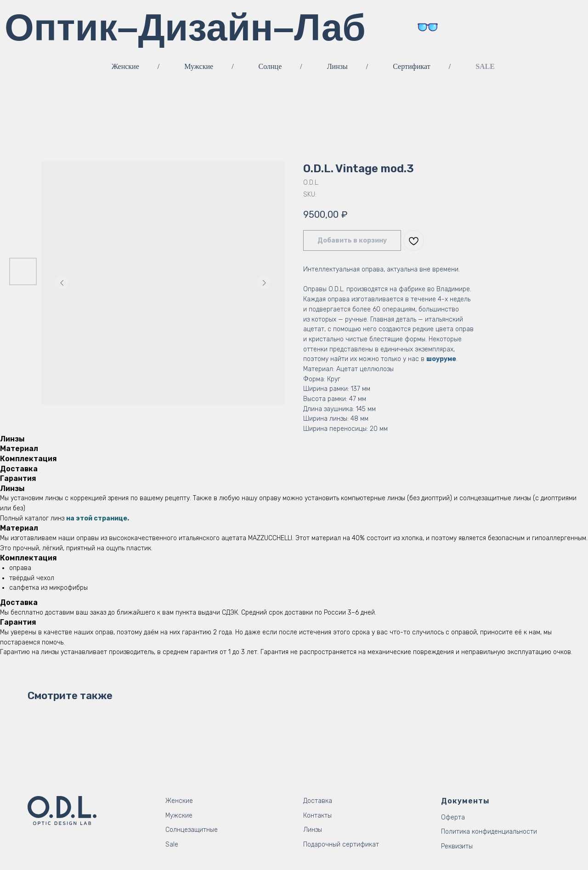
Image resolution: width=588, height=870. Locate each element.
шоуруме (441, 359)
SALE (485, 66)
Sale (172, 845)
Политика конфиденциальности (489, 832)
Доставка (318, 801)
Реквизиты (457, 846)
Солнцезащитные (192, 830)
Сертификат (411, 66)
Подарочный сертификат (341, 845)
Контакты (317, 816)
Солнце (270, 66)
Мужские (199, 66)
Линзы (337, 66)
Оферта (453, 817)
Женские (125, 66)
